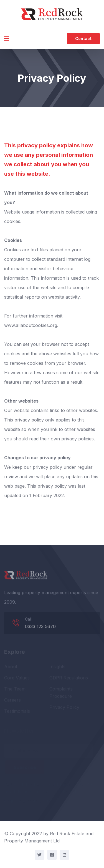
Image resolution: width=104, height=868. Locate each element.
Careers (12, 701)
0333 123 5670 (40, 627)
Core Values (17, 678)
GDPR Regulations (69, 678)
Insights (57, 667)
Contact (83, 39)
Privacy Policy (64, 708)
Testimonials (17, 712)
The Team (15, 690)
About (11, 667)
